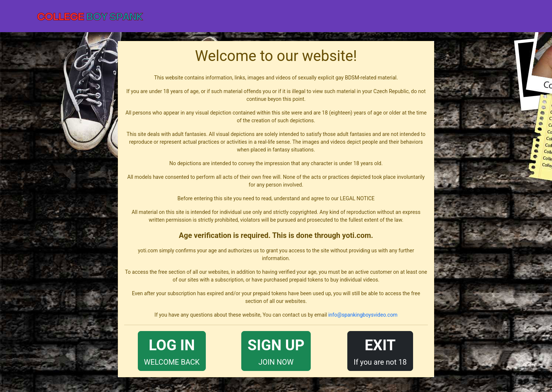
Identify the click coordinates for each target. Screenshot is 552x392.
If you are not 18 (380, 350)
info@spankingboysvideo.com (363, 315)
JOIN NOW (276, 350)
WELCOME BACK (172, 350)
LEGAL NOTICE (357, 198)
